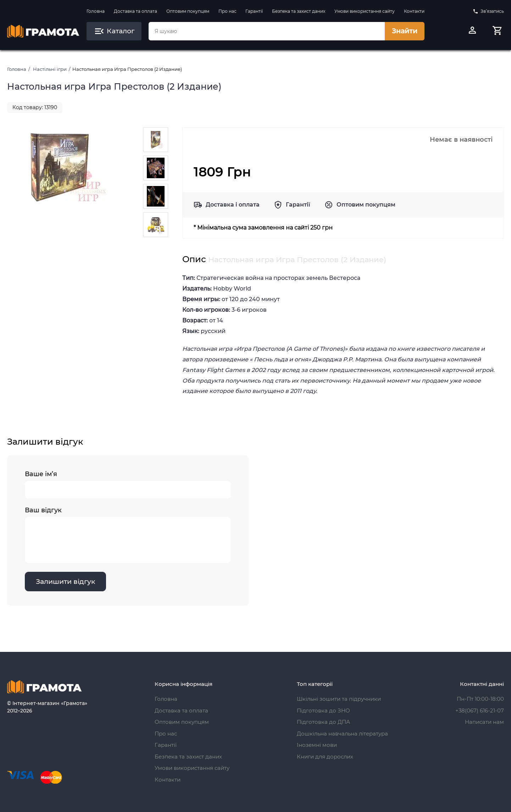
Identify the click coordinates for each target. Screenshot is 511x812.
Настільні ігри (50, 69)
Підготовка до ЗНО (323, 710)
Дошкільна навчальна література (342, 734)
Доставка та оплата (135, 11)
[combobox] (267, 31)
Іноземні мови (317, 745)
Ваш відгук (128, 535)
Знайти (405, 31)
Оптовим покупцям (188, 11)
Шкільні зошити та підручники (339, 699)
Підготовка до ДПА (323, 722)
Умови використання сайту (365, 11)
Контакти (414, 11)
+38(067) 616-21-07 (480, 710)
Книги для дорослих (325, 757)
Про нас (227, 11)
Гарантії (254, 11)
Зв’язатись (488, 11)
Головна (96, 11)
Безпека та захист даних (299, 11)
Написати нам (484, 722)
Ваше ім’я (128, 484)
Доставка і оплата (233, 205)
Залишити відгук (65, 582)
